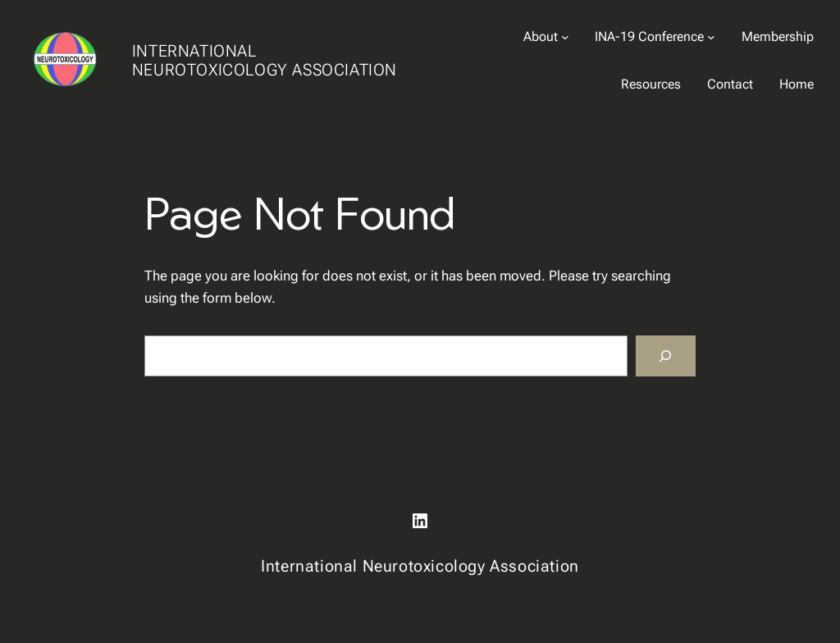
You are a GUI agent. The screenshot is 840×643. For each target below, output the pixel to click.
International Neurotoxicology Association (265, 60)
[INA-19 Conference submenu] (711, 37)
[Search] (666, 356)
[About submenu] (565, 37)
